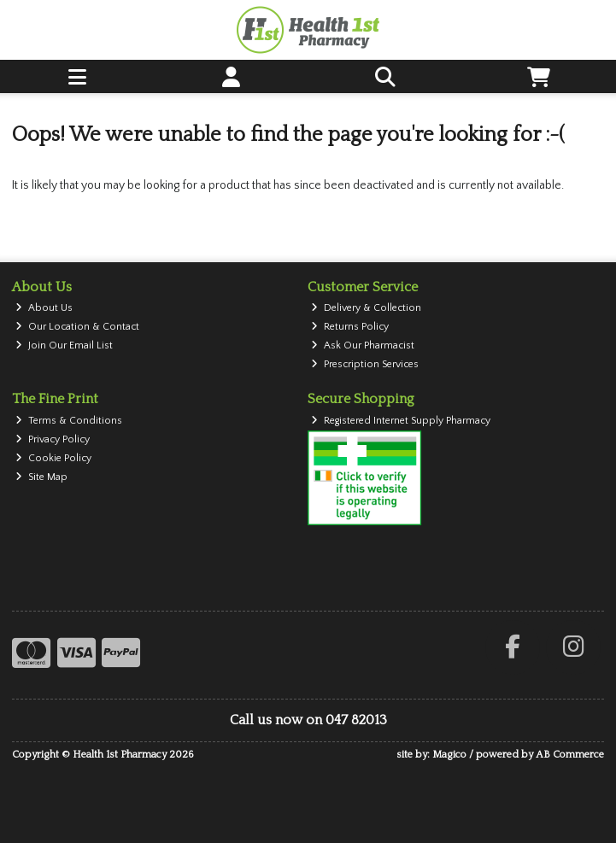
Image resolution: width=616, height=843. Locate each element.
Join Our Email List (64, 345)
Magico (449, 755)
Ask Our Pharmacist (363, 345)
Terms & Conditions (69, 421)
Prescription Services (365, 364)
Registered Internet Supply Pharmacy (401, 421)
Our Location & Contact (77, 327)
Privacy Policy (53, 439)
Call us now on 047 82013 (308, 720)
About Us (44, 308)
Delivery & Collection (366, 308)
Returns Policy (350, 327)
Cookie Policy (53, 458)
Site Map (41, 477)
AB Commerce (570, 755)
